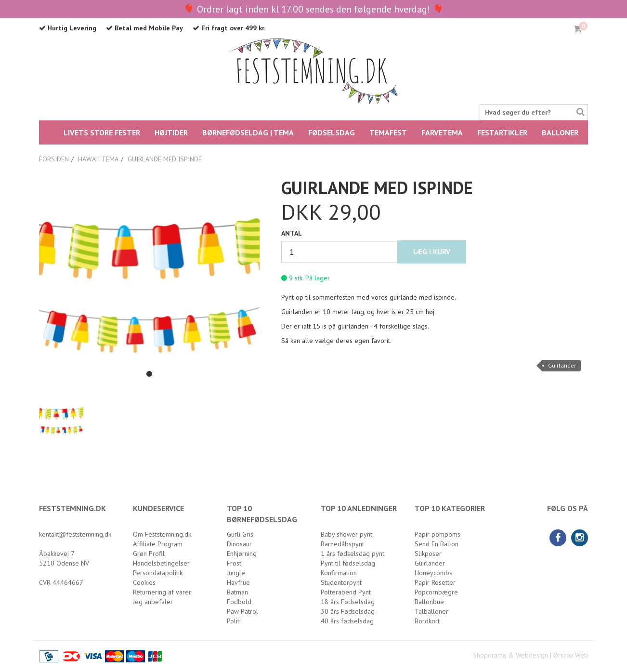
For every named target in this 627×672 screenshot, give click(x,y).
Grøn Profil (149, 553)
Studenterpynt (341, 582)
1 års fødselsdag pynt (353, 553)
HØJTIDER (171, 132)
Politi (234, 621)
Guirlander (562, 365)
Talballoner (431, 611)
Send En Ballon (437, 544)
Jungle (236, 573)
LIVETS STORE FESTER (102, 132)
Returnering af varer (162, 592)
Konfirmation (339, 573)
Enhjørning (242, 553)
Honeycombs (433, 573)
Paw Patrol (242, 611)
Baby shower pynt (346, 534)
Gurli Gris (240, 534)
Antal (292, 233)
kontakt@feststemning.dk (75, 534)
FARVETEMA (442, 132)
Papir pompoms (438, 534)
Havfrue (238, 582)
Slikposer (428, 553)
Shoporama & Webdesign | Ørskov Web (530, 655)
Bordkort (427, 621)
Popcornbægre (436, 592)
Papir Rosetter (435, 582)
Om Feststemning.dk (162, 534)
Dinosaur (239, 544)
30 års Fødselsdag (348, 611)
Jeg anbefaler (153, 602)
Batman (237, 592)
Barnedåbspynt (342, 544)
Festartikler (502, 132)
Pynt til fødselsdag (348, 563)
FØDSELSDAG (332, 132)
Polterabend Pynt (346, 592)
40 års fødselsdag (347, 621)
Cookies (144, 582)
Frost (234, 563)
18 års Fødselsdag (348, 602)
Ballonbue (429, 602)
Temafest (388, 132)
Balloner (560, 132)
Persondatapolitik (158, 573)
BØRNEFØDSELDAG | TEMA (248, 132)
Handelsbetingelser (161, 563)
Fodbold (239, 602)
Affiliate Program (158, 544)
